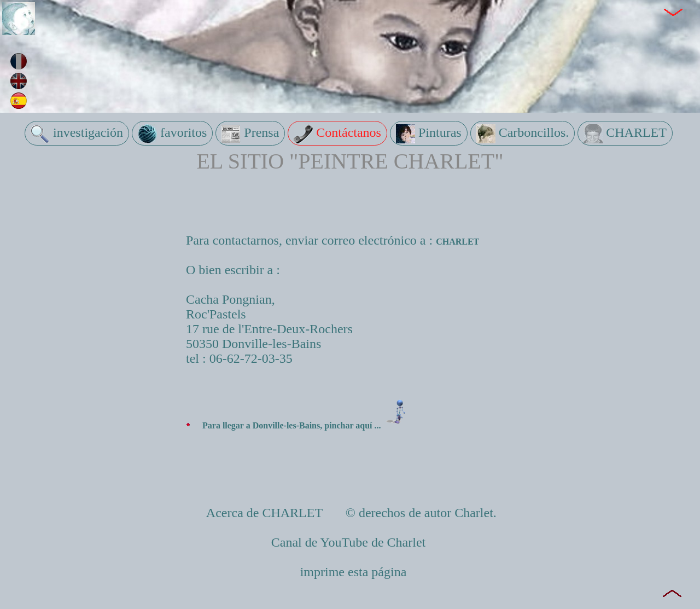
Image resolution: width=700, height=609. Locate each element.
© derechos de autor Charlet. (419, 513)
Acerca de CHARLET (266, 513)
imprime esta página (354, 572)
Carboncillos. (523, 134)
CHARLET (625, 134)
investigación (77, 134)
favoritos (172, 134)
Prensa (250, 134)
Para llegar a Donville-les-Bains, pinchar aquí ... (308, 425)
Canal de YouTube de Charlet (350, 542)
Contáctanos (337, 134)
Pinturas (429, 134)
